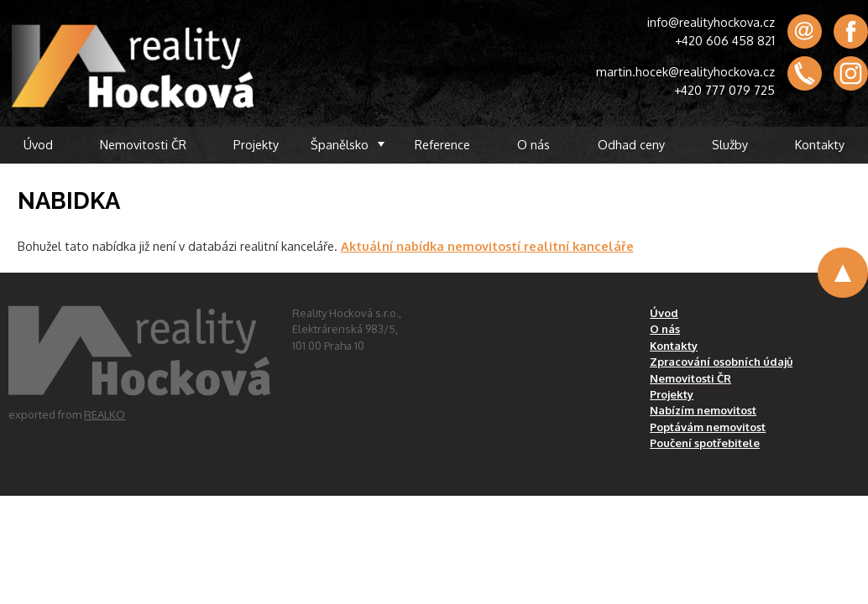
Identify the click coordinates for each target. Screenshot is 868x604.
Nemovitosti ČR (143, 144)
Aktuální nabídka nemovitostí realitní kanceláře (487, 246)
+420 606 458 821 (725, 40)
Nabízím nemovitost (703, 410)
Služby (730, 144)
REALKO (105, 414)
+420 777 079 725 (724, 90)
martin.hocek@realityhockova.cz (685, 71)
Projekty (256, 144)
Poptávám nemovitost (708, 427)
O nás (533, 144)
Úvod (38, 144)
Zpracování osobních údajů (721, 362)
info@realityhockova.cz (711, 22)
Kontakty (820, 144)
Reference (442, 144)
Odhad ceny (631, 144)
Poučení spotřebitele (705, 443)
